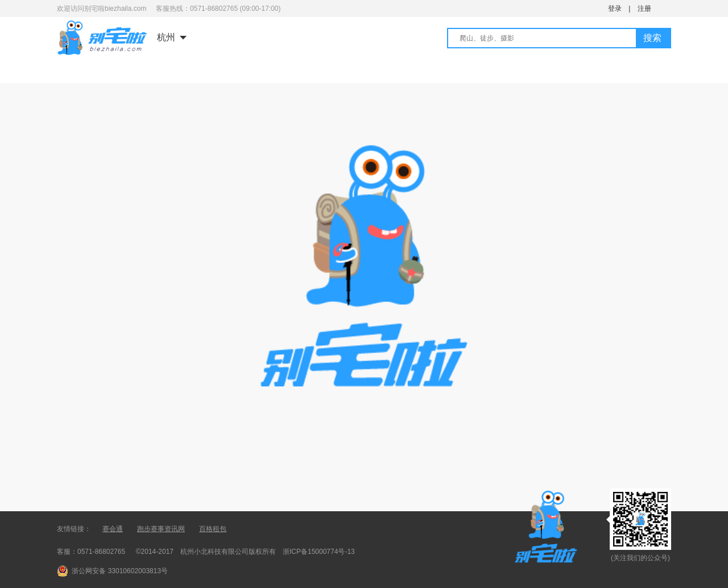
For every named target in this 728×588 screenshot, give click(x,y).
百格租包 (213, 529)
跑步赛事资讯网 (161, 529)
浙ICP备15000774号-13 (319, 552)
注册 (644, 9)
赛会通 (113, 529)
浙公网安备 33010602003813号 (120, 571)
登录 (615, 9)
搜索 (652, 38)
